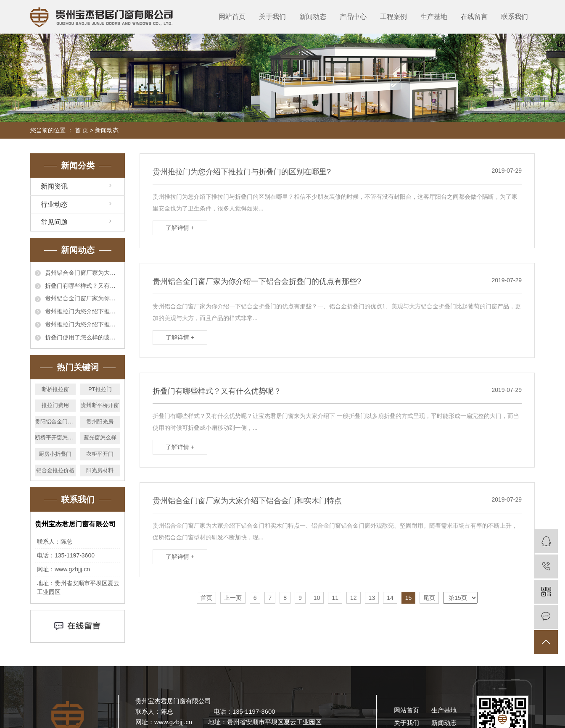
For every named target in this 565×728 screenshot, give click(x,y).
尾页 (429, 598)
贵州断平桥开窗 (100, 405)
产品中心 (353, 17)
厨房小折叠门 (55, 454)
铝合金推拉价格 (55, 470)
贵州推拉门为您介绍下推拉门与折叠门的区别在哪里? (83, 311)
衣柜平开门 (100, 454)
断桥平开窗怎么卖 (55, 438)
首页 (206, 598)
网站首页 (232, 17)
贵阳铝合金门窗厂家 (55, 422)
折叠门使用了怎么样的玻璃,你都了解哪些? (83, 337)
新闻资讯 (54, 186)
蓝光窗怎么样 (100, 438)
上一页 (233, 598)
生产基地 (434, 17)
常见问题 (54, 222)
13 (372, 598)
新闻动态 (313, 17)
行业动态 (54, 204)
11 (335, 598)
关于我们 (272, 17)
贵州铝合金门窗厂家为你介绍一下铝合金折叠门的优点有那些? (83, 298)
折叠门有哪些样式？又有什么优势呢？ (83, 286)
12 (354, 598)
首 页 (82, 130)
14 (390, 598)
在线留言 (474, 17)
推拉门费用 (55, 405)
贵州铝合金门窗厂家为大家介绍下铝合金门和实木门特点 (83, 273)
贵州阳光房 (100, 422)
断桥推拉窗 (55, 389)
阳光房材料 (100, 470)
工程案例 (393, 17)
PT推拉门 (100, 389)
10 (317, 598)
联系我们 (515, 17)
